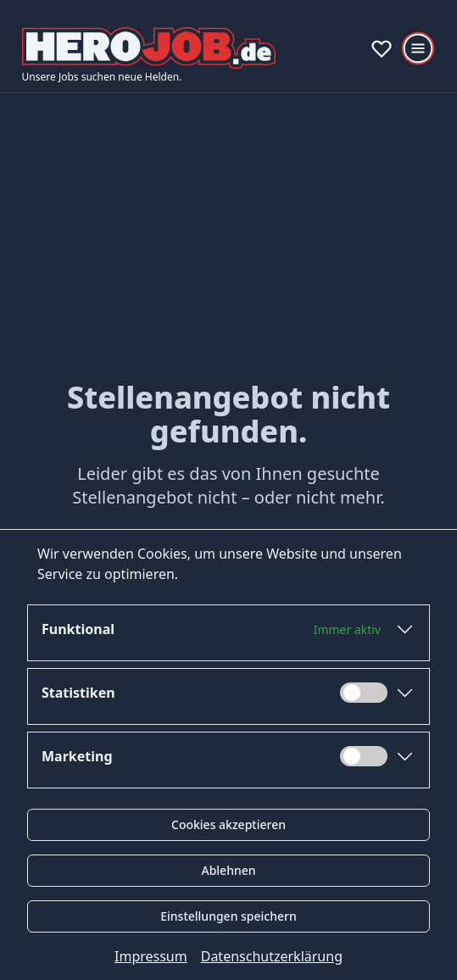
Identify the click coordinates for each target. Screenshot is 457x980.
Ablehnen (228, 870)
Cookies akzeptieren (228, 824)
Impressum (151, 956)
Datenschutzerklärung (272, 956)
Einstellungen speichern (228, 916)
